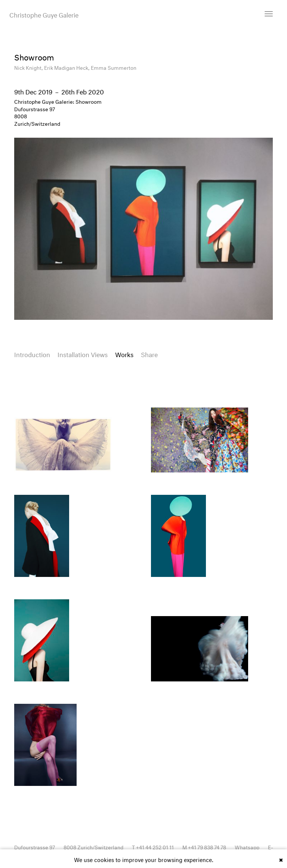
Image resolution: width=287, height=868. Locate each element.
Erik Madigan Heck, (67, 67)
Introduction (32, 354)
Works (124, 354)
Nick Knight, (29, 67)
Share (149, 354)
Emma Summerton (114, 67)
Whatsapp (247, 847)
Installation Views (83, 354)
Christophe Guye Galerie (44, 14)
